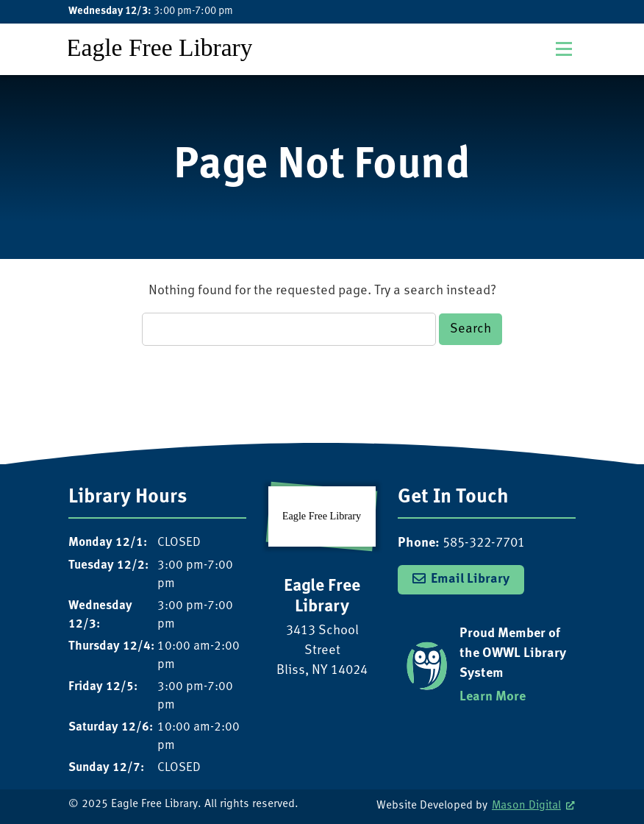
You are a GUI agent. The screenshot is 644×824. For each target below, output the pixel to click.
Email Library (470, 579)
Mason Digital (526, 806)
